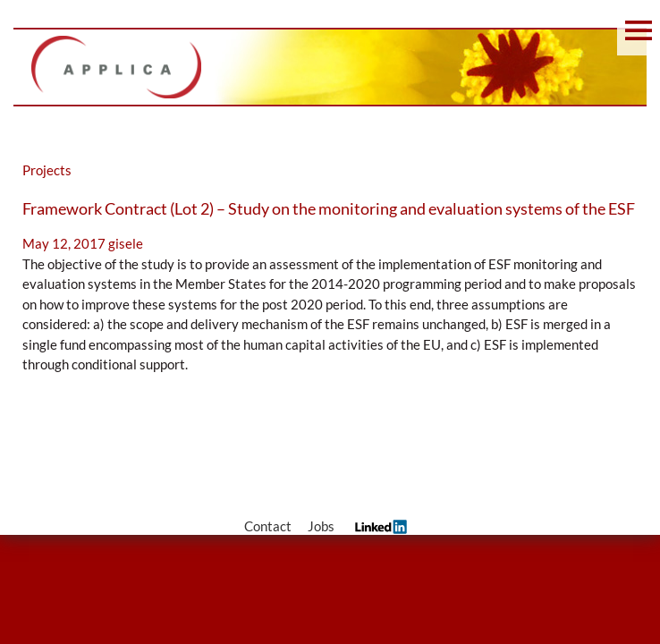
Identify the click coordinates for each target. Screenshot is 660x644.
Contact (268, 526)
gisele (126, 243)
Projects (47, 170)
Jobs (321, 526)
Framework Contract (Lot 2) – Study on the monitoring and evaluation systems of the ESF (329, 208)
